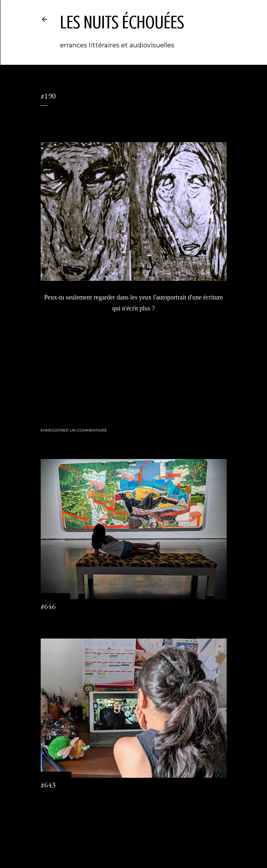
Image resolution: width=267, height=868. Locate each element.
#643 (48, 785)
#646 (48, 606)
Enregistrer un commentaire (74, 430)
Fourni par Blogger (134, 837)
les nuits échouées (122, 22)
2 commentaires (56, 797)
